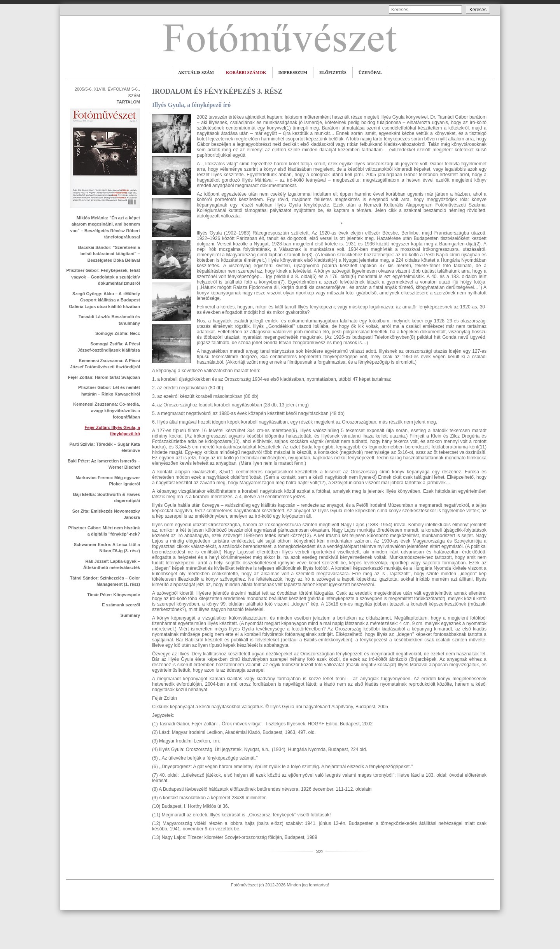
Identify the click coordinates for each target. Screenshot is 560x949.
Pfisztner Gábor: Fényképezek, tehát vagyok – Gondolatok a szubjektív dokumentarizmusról (103, 277)
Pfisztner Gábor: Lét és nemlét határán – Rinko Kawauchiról (109, 391)
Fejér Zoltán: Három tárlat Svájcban (104, 377)
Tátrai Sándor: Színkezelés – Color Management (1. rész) (105, 581)
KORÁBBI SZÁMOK (246, 72)
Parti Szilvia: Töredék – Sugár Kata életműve (105, 447)
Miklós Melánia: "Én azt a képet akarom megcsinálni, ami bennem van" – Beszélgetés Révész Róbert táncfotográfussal (105, 228)
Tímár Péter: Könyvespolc (114, 595)
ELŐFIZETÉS (333, 72)
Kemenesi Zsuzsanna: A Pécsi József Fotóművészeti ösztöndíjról (105, 364)
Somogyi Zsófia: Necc (118, 333)
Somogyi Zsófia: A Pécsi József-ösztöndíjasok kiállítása (109, 347)
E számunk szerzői (121, 605)
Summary (130, 615)
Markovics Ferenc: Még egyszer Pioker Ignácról (108, 481)
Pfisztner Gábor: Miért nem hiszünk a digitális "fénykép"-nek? (104, 531)
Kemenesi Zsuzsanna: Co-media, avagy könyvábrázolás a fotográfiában (107, 411)
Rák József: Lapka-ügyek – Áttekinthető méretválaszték (112, 565)
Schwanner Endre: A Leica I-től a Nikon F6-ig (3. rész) (107, 548)
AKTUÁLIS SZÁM (196, 72)
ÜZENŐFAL (370, 72)
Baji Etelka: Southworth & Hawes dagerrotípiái (107, 498)
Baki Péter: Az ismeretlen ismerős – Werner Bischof (104, 464)
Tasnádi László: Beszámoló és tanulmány (109, 320)
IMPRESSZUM (293, 72)
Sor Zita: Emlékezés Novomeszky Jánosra (106, 514)
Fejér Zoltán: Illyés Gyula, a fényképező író (112, 431)
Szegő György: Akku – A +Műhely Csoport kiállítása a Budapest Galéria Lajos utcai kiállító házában (104, 300)
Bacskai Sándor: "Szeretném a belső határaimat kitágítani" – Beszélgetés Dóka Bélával (109, 254)
